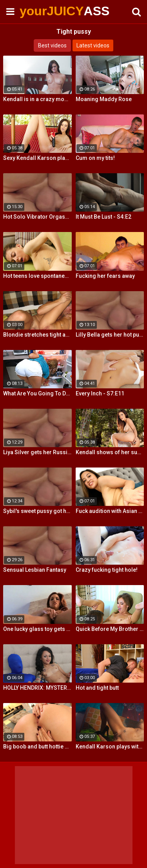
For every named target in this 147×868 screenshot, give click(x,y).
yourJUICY (39, 11)
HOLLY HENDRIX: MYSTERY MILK (37, 688)
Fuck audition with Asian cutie (110, 511)
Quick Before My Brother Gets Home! (110, 629)
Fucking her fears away (105, 276)
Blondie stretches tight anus (37, 335)
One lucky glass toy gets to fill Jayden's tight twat (37, 629)
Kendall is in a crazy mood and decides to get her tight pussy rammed (37, 99)
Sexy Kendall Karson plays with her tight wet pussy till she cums (37, 158)
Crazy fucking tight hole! (107, 570)
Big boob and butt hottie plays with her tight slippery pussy (37, 747)
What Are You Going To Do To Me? (37, 393)
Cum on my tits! (95, 158)
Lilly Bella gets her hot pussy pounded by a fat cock (110, 335)
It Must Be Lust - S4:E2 (103, 217)
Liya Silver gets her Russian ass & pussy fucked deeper (37, 452)
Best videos (52, 45)
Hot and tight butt (97, 688)
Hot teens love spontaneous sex (37, 276)
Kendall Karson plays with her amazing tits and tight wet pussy (110, 747)
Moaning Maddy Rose (104, 99)
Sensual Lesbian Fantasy (35, 570)
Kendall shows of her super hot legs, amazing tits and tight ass (110, 452)
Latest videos (93, 45)
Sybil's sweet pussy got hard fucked (37, 511)
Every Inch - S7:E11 (100, 393)
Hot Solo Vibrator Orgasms (37, 217)
